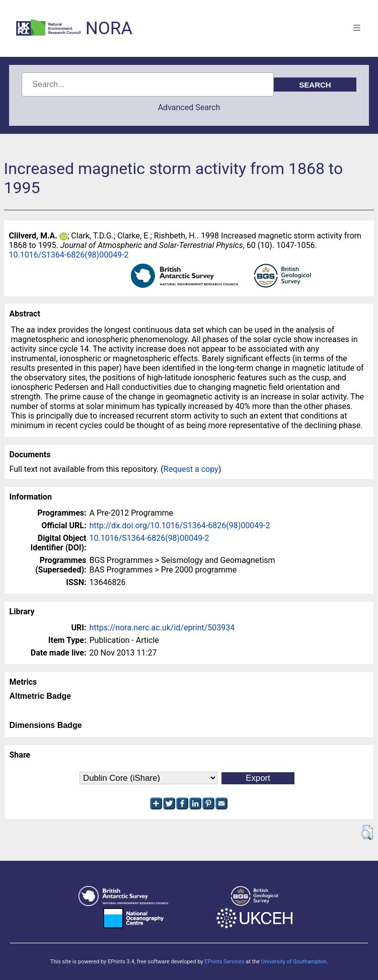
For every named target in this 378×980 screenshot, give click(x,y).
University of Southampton (294, 962)
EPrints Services (224, 962)
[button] (367, 833)
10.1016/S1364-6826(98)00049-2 (69, 255)
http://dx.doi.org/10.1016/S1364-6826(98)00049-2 (180, 525)
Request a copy (191, 469)
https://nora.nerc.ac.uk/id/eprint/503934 (162, 628)
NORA (109, 28)
